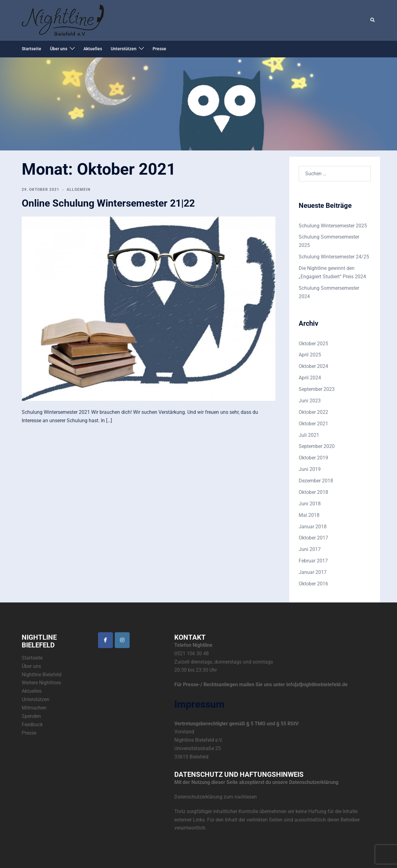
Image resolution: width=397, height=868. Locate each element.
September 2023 (317, 389)
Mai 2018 (309, 515)
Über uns (59, 49)
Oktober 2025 (313, 344)
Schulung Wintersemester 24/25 (334, 257)
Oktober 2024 (313, 366)
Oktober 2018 (313, 492)
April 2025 (310, 355)
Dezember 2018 (316, 481)
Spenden (31, 716)
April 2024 (310, 378)
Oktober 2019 (313, 458)
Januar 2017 (313, 572)
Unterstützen (124, 49)
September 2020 (317, 446)
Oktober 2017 (313, 538)
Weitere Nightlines (41, 683)
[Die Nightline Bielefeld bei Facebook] (105, 640)
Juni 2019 (310, 469)
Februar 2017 (313, 561)
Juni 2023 (310, 401)
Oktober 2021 (313, 424)
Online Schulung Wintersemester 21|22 (108, 203)
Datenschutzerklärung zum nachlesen (216, 797)
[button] (373, 20)
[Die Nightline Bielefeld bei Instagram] (122, 640)
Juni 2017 (310, 549)
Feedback (32, 725)
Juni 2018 (310, 504)
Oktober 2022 (313, 412)
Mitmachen (34, 708)
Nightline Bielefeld (42, 675)
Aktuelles (93, 49)
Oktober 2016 (313, 584)
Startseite (31, 49)
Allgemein (78, 190)
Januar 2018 (313, 527)
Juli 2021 (309, 435)
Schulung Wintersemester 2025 (333, 226)
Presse (159, 49)
